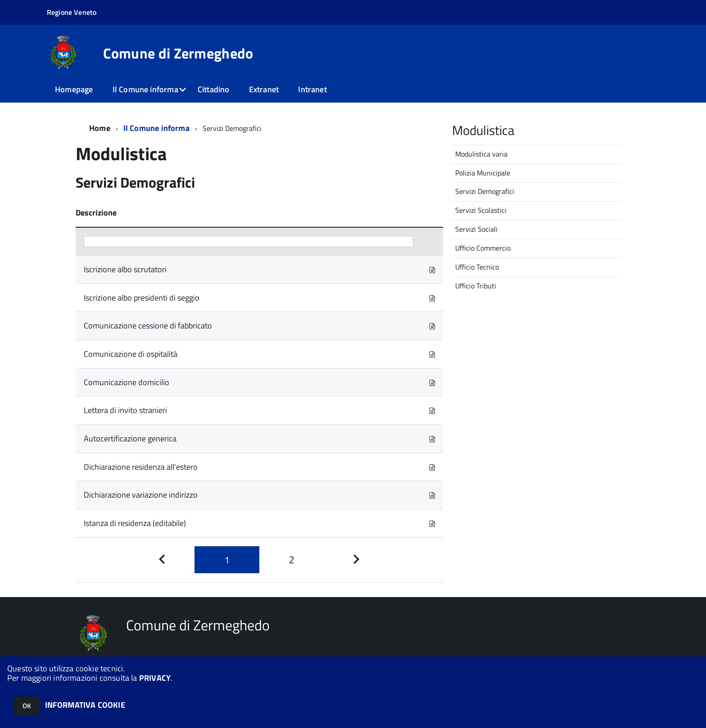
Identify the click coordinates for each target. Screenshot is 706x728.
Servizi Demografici (485, 191)
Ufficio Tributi (476, 286)
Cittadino (214, 89)
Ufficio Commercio (483, 248)
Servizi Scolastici (481, 210)
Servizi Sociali (476, 229)
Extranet (264, 89)
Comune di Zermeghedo (178, 53)
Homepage (74, 89)
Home (100, 128)
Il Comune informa (145, 89)
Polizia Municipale (483, 173)
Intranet (312, 89)
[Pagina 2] (292, 560)
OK (27, 706)
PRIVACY (155, 678)
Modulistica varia (481, 154)
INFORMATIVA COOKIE (85, 705)
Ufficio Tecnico (477, 267)
